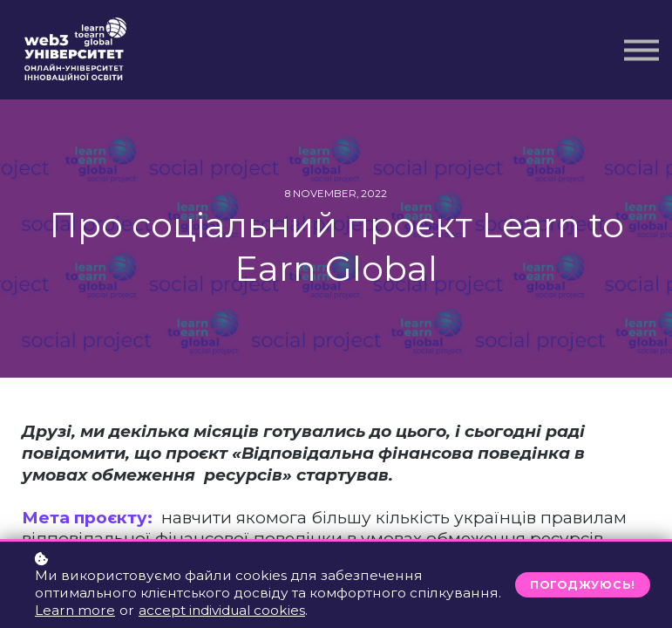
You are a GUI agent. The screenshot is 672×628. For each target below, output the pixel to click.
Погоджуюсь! (583, 585)
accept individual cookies (222, 610)
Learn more (75, 610)
